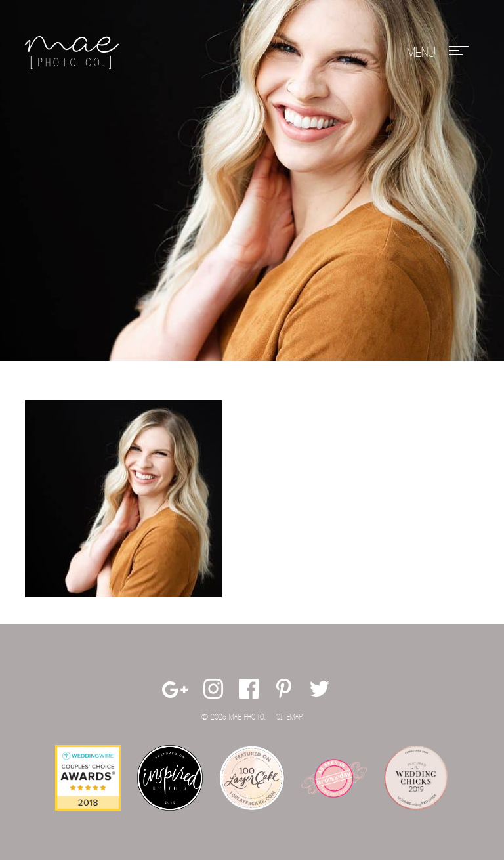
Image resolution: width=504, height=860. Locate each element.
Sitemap (289, 717)
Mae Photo (74, 53)
